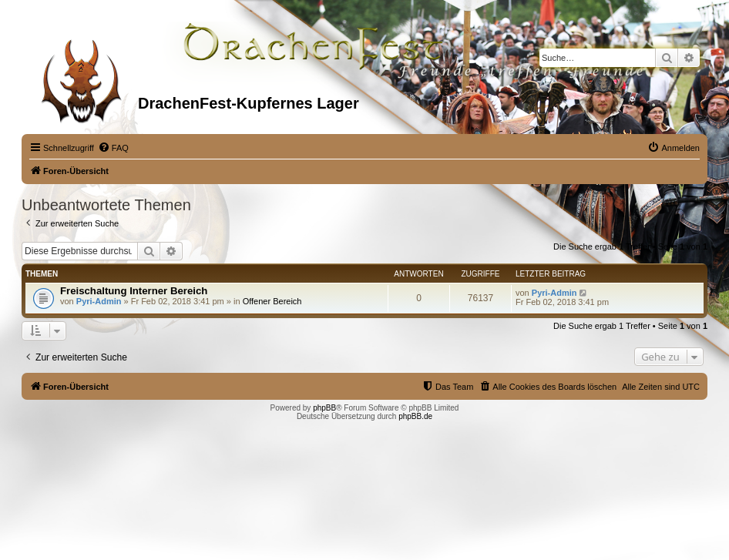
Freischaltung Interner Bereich (134, 291)
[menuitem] (113, 148)
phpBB (324, 408)
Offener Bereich (272, 301)
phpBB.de (415, 416)
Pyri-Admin (99, 301)
